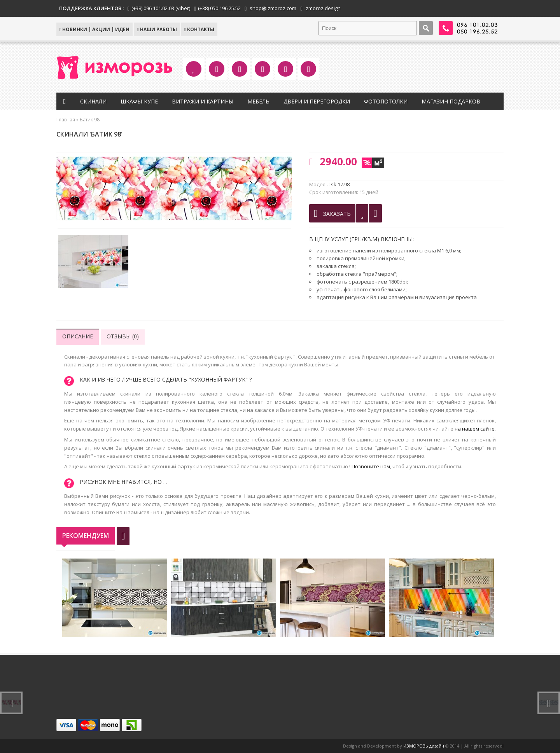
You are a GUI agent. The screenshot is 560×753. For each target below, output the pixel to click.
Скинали (93, 101)
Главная (66, 120)
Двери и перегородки (317, 101)
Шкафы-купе (139, 101)
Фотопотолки (386, 101)
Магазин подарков (451, 101)
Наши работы (157, 29)
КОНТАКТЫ (199, 29)
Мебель (258, 101)
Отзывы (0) (123, 336)
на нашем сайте (475, 429)
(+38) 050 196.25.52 (219, 8)
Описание (78, 336)
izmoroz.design (323, 8)
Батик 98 (90, 120)
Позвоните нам (371, 466)
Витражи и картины (203, 101)
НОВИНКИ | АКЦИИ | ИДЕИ (94, 29)
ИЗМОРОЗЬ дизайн (424, 746)
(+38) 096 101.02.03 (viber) (161, 8)
